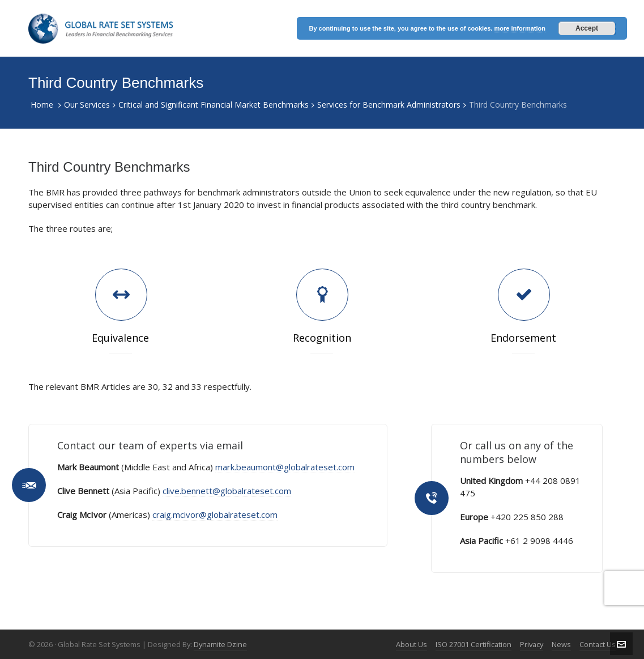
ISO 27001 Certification (474, 644)
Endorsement (523, 338)
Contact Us (598, 644)
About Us (411, 644)
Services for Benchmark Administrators (389, 105)
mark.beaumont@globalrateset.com (285, 467)
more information (519, 28)
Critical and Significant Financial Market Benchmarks (214, 105)
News (561, 644)
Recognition (322, 338)
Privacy (532, 644)
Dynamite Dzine (220, 644)
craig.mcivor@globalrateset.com (215, 515)
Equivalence (120, 338)
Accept (587, 28)
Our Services (87, 105)
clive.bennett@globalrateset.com (227, 491)
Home (42, 105)
